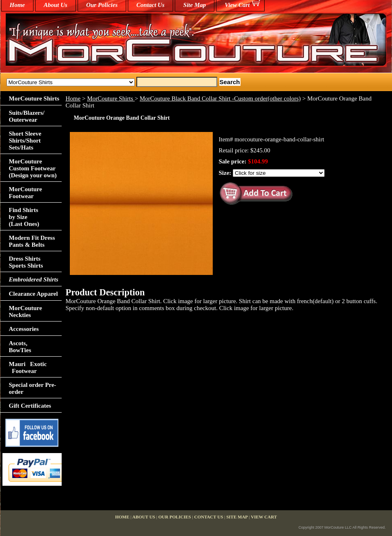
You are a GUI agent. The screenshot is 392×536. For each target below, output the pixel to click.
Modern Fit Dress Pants (32, 241)
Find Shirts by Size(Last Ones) (24, 217)
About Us (56, 5)
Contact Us (150, 5)
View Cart (237, 5)
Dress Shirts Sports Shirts (26, 262)
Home (73, 98)
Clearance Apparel (33, 294)
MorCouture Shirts (111, 98)
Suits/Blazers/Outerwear (27, 116)
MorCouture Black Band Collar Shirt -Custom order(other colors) (220, 98)
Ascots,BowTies (20, 347)
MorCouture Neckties (26, 312)
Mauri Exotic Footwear (28, 367)
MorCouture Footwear (26, 193)
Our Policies (102, 5)
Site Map (195, 5)
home (18, 5)
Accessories (24, 329)
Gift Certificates (30, 406)
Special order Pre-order (33, 388)
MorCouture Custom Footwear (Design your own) (33, 168)
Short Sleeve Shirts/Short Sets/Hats (25, 141)
